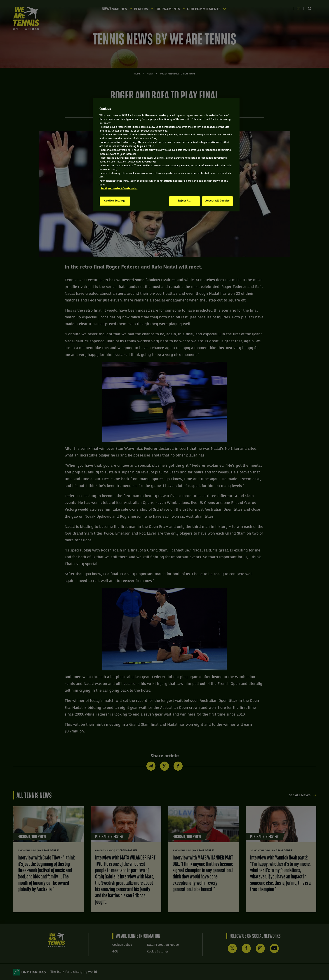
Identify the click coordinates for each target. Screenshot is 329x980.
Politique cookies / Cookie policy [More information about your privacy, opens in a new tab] (119, 189)
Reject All (184, 201)
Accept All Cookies (217, 201)
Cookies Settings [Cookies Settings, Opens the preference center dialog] (115, 201)
